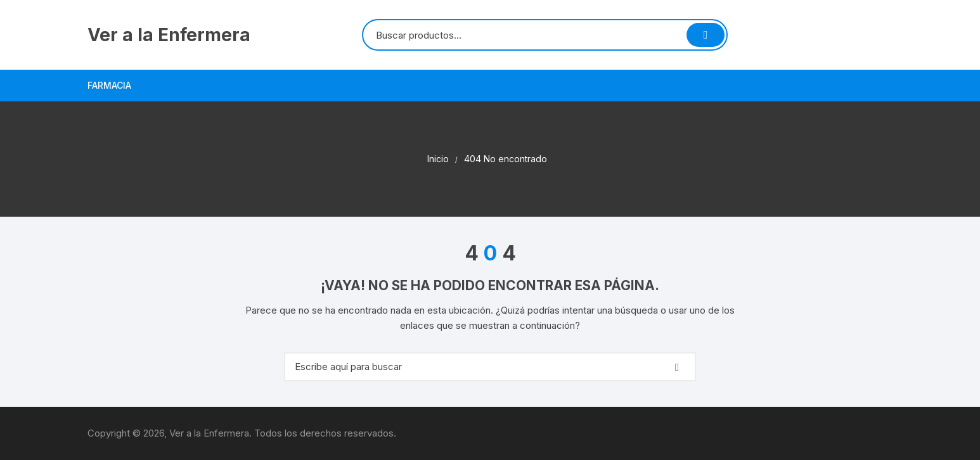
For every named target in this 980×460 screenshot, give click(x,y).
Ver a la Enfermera (169, 35)
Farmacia (109, 85)
